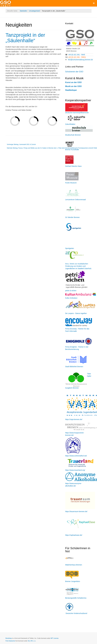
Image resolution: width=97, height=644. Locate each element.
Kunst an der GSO (73, 82)
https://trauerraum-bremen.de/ (76, 511)
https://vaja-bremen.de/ (74, 419)
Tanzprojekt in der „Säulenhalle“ (25, 38)
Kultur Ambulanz (71, 298)
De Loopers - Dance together (76, 313)
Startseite (23, 11)
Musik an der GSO (73, 86)
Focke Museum (71, 183)
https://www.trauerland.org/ (75, 470)
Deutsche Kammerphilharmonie (77, 113)
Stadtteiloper (71, 90)
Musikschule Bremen (73, 135)
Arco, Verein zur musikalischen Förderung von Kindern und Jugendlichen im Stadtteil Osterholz (78, 266)
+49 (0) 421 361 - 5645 (76, 55)
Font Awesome (10, 641)
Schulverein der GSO (74, 72)
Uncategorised (34, 11)
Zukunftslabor (70, 124)
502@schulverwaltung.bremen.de (80, 60)
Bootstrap (9, 638)
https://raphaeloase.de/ (74, 535)
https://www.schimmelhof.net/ (76, 456)
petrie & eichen (71, 291)
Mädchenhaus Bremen (74, 565)
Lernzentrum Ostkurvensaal (76, 200)
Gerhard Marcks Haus (73, 166)
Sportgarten (70, 248)
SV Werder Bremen (72, 217)
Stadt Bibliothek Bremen (74, 367)
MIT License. (55, 638)
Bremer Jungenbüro (73, 581)
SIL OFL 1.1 (32, 641)
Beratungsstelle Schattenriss (76, 598)
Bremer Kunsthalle (72, 150)
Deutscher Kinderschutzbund (76, 613)
